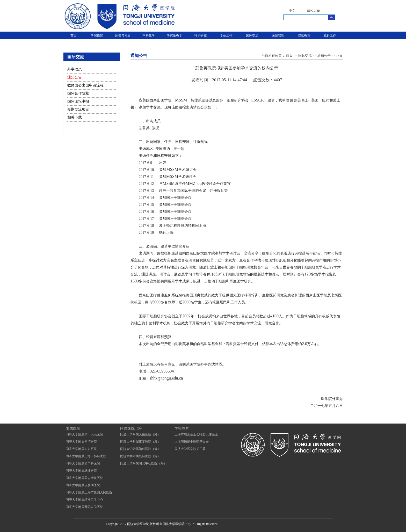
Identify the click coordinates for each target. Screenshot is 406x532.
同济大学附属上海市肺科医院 (86, 456)
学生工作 (226, 35)
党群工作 (330, 35)
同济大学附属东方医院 (81, 449)
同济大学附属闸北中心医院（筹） (143, 463)
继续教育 (304, 35)
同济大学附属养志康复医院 (84, 478)
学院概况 (97, 35)
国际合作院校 (78, 93)
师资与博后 (123, 35)
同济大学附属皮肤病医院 (83, 485)
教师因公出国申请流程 (85, 85)
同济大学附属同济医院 (81, 442)
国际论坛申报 (78, 101)
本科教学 (149, 35)
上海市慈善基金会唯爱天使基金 (196, 434)
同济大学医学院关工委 (190, 449)
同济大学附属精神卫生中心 (84, 500)
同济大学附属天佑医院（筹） (140, 434)
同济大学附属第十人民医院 (84, 434)
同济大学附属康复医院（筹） (140, 442)
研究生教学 (175, 35)
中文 (292, 11)
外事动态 (75, 69)
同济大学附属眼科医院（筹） (140, 456)
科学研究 (200, 35)
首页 (74, 35)
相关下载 (75, 117)
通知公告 (75, 77)
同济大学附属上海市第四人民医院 (89, 492)
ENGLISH (314, 11)
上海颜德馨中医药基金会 (192, 442)
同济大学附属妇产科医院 (83, 463)
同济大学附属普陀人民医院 (84, 507)
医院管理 (278, 35)
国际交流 (252, 35)
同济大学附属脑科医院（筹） (140, 449)
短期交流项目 (78, 109)
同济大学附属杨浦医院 (81, 471)
